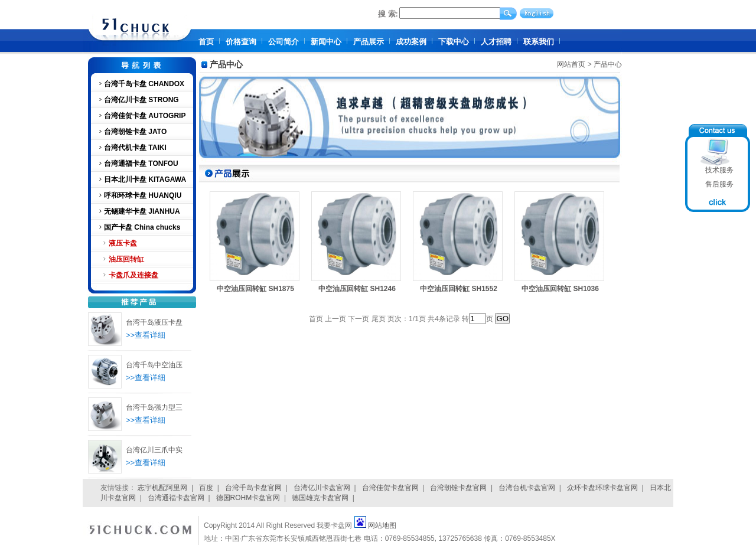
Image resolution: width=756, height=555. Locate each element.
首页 (206, 42)
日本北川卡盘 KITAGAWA (145, 179)
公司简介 (283, 42)
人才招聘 (496, 42)
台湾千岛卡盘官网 (253, 488)
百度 (206, 488)
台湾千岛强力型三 (154, 407)
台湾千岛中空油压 (154, 365)
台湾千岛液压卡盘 (154, 322)
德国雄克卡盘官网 (320, 498)
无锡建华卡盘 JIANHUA (142, 211)
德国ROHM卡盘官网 (248, 498)
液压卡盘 (123, 243)
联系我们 (539, 42)
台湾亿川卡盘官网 (322, 488)
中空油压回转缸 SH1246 (357, 289)
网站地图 (382, 525)
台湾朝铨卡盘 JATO (135, 132)
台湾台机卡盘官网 (527, 488)
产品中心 (608, 64)
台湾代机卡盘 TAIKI (135, 148)
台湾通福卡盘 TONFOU (141, 164)
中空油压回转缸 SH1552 (459, 289)
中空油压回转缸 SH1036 (560, 289)
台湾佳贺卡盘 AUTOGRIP (145, 116)
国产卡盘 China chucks (142, 227)
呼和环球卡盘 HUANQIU (143, 195)
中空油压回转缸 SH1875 (255, 289)
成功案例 (411, 42)
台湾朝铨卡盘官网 (458, 488)
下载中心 (454, 42)
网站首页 (571, 64)
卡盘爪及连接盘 (133, 275)
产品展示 (369, 42)
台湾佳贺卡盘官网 (390, 488)
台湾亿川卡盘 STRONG (141, 100)
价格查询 (241, 42)
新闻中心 (326, 42)
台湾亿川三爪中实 (154, 450)
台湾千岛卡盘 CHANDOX (144, 84)
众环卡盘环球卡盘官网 (602, 488)
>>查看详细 (146, 335)
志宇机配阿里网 (162, 488)
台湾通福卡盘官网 (176, 498)
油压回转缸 (126, 259)
